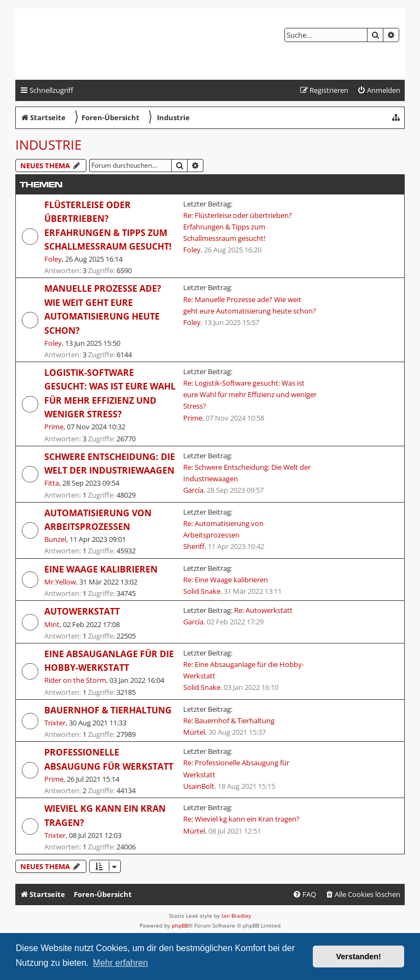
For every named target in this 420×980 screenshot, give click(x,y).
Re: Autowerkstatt (263, 610)
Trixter (55, 723)
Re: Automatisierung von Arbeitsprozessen (223, 529)
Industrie (48, 144)
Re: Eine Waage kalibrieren (226, 580)
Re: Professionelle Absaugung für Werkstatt (236, 768)
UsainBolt (199, 786)
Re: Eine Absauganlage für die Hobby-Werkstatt (244, 670)
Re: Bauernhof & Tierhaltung (229, 721)
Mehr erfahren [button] (121, 963)
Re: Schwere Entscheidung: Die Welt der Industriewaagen (247, 473)
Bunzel (55, 539)
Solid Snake (202, 591)
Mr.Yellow (60, 582)
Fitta (52, 483)
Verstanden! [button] (359, 957)
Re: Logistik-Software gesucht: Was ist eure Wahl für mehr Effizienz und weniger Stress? (250, 394)
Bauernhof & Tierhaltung (108, 710)
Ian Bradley (236, 916)
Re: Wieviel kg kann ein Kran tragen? (241, 819)
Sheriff (194, 546)
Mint (52, 624)
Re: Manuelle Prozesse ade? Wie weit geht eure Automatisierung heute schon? (250, 305)
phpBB (180, 925)
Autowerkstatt (82, 611)
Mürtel (194, 732)
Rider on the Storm (75, 680)
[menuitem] (379, 90)
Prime (54, 427)
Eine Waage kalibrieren (101, 569)
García (193, 490)
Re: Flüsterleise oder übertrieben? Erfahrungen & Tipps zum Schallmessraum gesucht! (238, 227)
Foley (53, 259)
